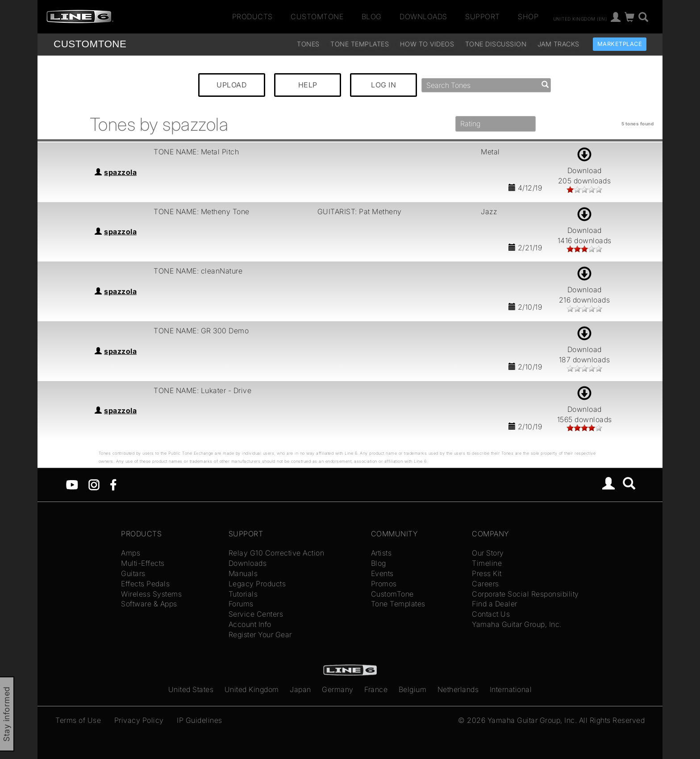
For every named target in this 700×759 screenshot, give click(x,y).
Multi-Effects (143, 563)
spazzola (120, 172)
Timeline (487, 563)
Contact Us (491, 614)
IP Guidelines (200, 720)
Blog (372, 17)
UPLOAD (232, 85)
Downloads (423, 17)
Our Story (488, 553)
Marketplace (620, 44)
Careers (485, 584)
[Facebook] (113, 484)
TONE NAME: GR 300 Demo (201, 331)
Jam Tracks (558, 44)
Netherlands (458, 689)
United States (191, 689)
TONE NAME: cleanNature (198, 271)
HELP (308, 85)
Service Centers (256, 614)
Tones (308, 44)
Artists (381, 553)
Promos (384, 584)
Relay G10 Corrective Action (277, 553)
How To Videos (427, 44)
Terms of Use (78, 720)
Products (252, 17)
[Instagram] (94, 484)
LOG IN (383, 85)
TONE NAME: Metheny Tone (202, 212)
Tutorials (243, 594)
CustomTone (317, 17)
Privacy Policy (139, 720)
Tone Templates (360, 44)
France (376, 689)
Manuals (243, 573)
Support (483, 17)
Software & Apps (149, 604)
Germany (338, 689)
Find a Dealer (495, 604)
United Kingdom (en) (580, 18)
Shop (528, 17)
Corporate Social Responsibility (525, 594)
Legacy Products (257, 584)
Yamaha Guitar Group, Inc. (517, 624)
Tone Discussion (496, 44)
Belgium (413, 689)
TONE (90, 44)
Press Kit (487, 573)
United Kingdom (252, 689)
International (511, 689)
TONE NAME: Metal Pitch (196, 152)
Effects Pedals (145, 584)
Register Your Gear (260, 635)
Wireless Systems (151, 594)
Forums (241, 604)
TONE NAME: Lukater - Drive (202, 390)
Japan (300, 689)
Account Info (250, 624)
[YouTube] (72, 484)
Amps (131, 553)
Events (382, 573)
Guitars (133, 573)
